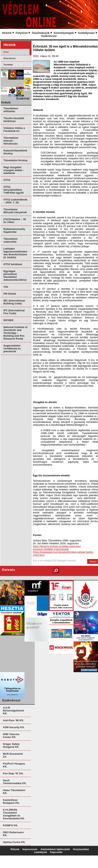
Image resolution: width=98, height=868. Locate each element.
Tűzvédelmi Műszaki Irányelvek (15, 211)
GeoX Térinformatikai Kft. (15, 782)
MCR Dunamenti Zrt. (13, 755)
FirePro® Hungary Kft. (14, 765)
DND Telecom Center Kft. (11, 736)
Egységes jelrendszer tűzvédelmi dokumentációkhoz (15, 275)
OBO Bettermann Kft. (13, 834)
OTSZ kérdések (13, 264)
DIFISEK (9, 320)
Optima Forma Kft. (14, 842)
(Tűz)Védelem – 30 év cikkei (15, 221)
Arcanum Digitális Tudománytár (51, 549)
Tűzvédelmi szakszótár (11, 240)
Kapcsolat (56, 852)
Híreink (7, 33)
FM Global (10, 294)
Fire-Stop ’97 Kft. (13, 773)
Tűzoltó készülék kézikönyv (14, 120)
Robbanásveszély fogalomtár (14, 230)
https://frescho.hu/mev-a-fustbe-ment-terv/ (57, 546)
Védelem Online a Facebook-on (14, 129)
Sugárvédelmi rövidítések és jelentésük (12, 348)
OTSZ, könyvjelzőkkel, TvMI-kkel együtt (14, 190)
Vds (6, 287)
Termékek (8, 65)
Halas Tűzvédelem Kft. (14, 792)
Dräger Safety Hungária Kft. (11, 745)
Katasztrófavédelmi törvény (15, 152)
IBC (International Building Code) (14, 302)
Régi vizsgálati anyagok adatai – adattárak (14, 170)
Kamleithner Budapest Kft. (11, 801)
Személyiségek (64, 33)
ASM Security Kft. (14, 727)
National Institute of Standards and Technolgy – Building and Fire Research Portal (15, 333)
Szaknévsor (49, 36)
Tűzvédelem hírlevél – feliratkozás (11, 141)
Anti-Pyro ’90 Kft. (13, 720)
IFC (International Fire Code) (14, 312)
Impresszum (30, 849)
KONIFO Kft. (10, 825)
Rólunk (15, 849)
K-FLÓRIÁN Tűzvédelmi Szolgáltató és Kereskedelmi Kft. (14, 814)
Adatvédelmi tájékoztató (55, 849)
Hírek (6, 52)
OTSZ (7, 180)
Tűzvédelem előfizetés (11, 110)
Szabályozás (86, 33)
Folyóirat (22, 33)
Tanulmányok (41, 33)
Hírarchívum (9, 58)
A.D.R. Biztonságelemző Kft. (13, 711)
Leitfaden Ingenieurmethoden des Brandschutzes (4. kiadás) (15, 253)
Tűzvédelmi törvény (15, 160)
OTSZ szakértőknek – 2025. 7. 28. (15, 201)
